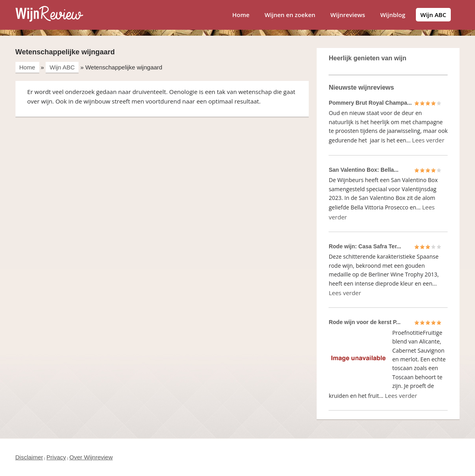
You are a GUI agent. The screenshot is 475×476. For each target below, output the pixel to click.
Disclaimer (29, 457)
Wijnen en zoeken (290, 15)
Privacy (56, 457)
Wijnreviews (348, 15)
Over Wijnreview (91, 457)
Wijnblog (393, 15)
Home (241, 15)
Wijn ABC (433, 15)
